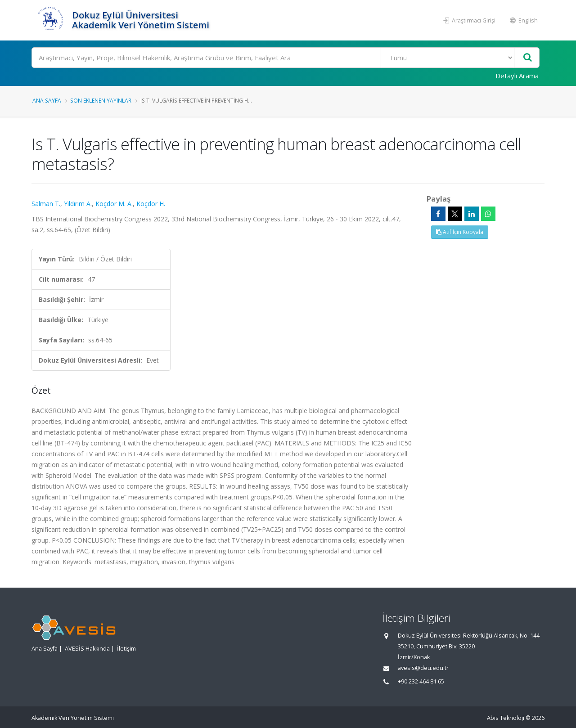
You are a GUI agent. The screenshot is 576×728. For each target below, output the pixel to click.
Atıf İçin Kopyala (460, 232)
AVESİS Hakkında (87, 649)
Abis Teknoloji (506, 718)
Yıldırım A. (78, 204)
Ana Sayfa (47, 100)
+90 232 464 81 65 (421, 681)
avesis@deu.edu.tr (423, 668)
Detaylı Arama (517, 76)
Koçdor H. (151, 204)
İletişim (126, 649)
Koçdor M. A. (114, 204)
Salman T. (46, 204)
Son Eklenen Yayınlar (101, 100)
